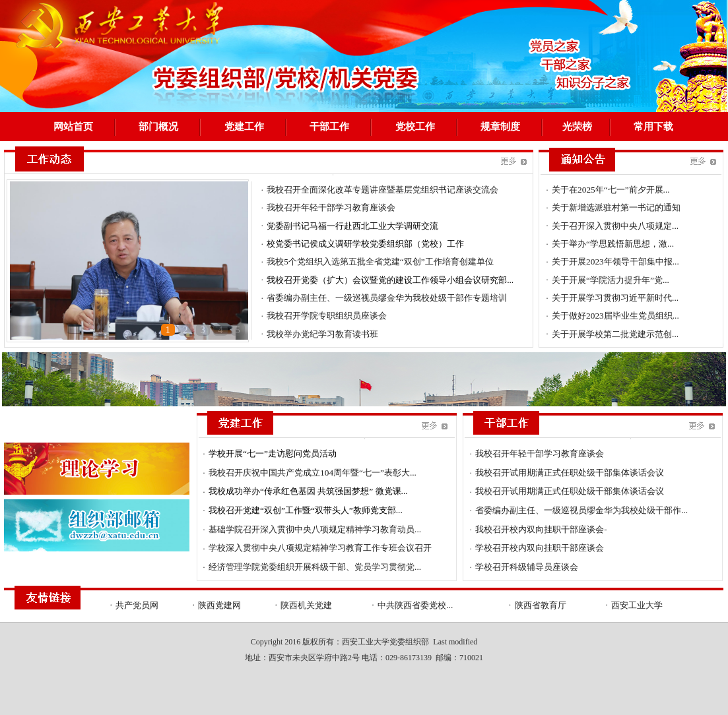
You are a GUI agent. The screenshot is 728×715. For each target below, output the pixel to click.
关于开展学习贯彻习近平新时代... (615, 298)
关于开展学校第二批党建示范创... (615, 334)
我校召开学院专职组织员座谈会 (327, 316)
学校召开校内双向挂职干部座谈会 (540, 548)
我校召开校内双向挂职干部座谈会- (541, 529)
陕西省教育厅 (541, 605)
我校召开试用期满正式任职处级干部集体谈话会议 (570, 473)
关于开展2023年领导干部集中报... (615, 262)
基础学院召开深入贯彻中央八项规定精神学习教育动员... (315, 529)
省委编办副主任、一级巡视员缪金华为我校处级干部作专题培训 (387, 298)
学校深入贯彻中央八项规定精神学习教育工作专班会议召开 (320, 548)
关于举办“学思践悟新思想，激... (613, 244)
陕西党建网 (219, 605)
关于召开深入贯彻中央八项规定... (615, 226)
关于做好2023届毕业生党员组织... (615, 316)
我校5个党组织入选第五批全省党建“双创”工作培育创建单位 (380, 262)
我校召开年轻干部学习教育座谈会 (331, 207)
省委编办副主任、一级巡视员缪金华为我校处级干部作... (581, 510)
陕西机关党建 (306, 605)
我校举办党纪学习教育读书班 (322, 334)
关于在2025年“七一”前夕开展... (611, 190)
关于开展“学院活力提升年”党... (611, 280)
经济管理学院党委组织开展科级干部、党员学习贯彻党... (315, 567)
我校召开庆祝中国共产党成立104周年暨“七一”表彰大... (313, 473)
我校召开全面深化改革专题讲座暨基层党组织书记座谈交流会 (382, 190)
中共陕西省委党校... (415, 605)
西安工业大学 (637, 605)
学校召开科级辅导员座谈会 (527, 567)
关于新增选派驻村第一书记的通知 (616, 207)
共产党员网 (137, 605)
